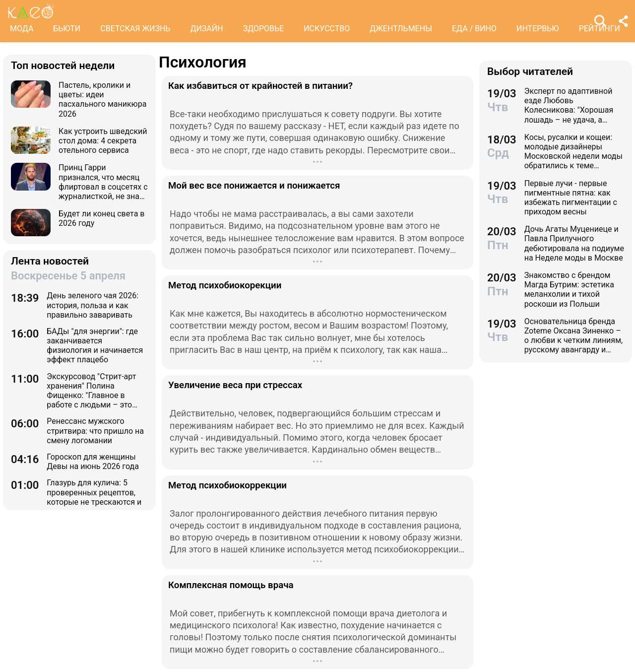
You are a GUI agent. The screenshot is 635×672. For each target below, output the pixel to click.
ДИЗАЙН (206, 29)
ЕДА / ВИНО (474, 29)
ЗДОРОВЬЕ (264, 29)
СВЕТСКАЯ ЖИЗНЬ (135, 29)
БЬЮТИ (67, 29)
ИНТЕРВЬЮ (538, 29)
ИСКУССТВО (327, 29)
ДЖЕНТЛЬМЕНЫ (401, 29)
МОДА (22, 29)
